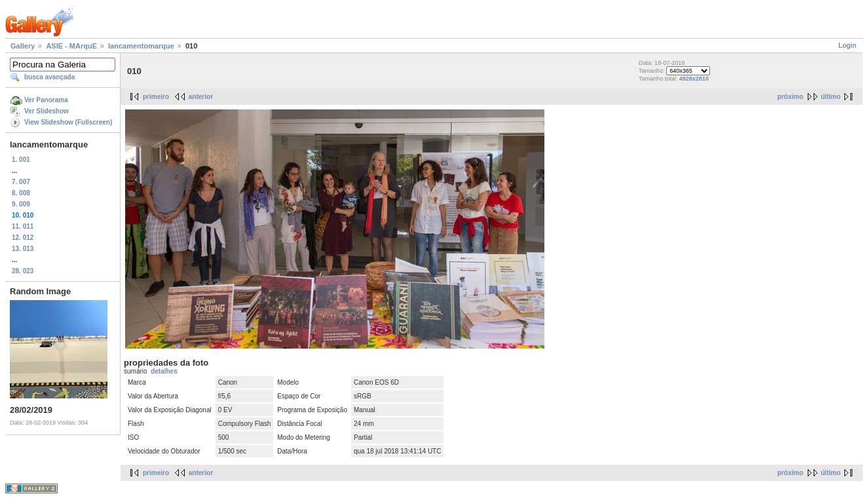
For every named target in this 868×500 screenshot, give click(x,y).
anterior (201, 97)
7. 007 (21, 182)
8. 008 (21, 193)
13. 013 (23, 249)
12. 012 (23, 238)
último (831, 97)
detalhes (164, 371)
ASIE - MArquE (71, 46)
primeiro (156, 97)
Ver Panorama (46, 100)
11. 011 (23, 226)
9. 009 (21, 204)
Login (847, 46)
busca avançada (49, 77)
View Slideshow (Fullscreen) (68, 122)
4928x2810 (694, 79)
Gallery (23, 46)
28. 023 (23, 271)
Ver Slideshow (47, 111)
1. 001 (21, 160)
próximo (790, 97)
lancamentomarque (141, 46)
